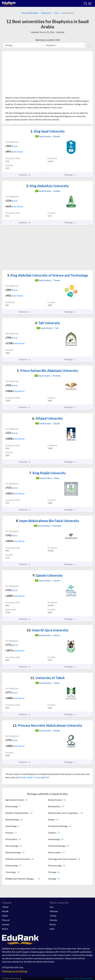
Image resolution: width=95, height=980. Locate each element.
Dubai (5, 916)
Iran (51, 907)
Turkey (53, 916)
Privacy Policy (86, 978)
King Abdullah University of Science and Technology (48, 275)
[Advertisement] (47, 75)
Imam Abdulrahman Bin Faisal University (47, 521)
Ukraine (53, 920)
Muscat (6, 920)
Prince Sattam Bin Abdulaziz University (47, 371)
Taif (47, 777)
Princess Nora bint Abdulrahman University (47, 725)
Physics (25, 13)
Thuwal (37, 777)
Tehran (5, 907)
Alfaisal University (47, 418)
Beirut (5, 929)
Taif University (48, 323)
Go (89, 45)
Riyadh (22, 777)
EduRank (60, 32)
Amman (6, 924)
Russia (53, 924)
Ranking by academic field (48, 40)
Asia (57, 13)
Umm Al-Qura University (47, 630)
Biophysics (46, 13)
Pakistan (54, 911)
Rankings (70, 175)
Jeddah (30, 777)
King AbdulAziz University (48, 186)
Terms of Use (71, 978)
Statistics (25, 175)
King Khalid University (47, 473)
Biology (34, 13)
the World (18, 152)
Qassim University (48, 575)
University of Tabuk (47, 678)
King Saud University (48, 131)
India (52, 929)
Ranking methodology (15, 971)
